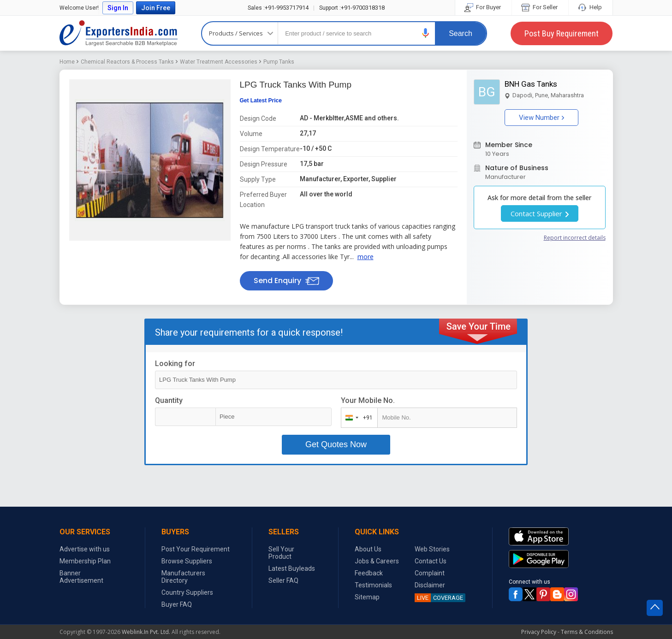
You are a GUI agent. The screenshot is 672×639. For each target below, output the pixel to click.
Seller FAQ (283, 580)
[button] (426, 33)
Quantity (169, 400)
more (366, 257)
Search (461, 33)
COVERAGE (439, 598)
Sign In (118, 8)
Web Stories (432, 549)
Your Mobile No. (368, 400)
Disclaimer (430, 585)
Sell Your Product (281, 553)
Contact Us (431, 561)
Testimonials (373, 585)
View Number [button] (541, 118)
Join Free (156, 8)
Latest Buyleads (292, 568)
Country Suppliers (187, 592)
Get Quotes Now (336, 444)
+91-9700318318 (352, 8)
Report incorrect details (575, 238)
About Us (368, 549)
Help (591, 7)
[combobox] (357, 418)
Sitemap (367, 597)
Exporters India (119, 33)
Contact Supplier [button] (540, 213)
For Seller (540, 7)
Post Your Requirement (196, 549)
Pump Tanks (279, 62)
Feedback (369, 573)
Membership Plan (85, 561)
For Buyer (483, 7)
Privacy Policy (539, 632)
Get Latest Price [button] (261, 101)
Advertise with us (85, 549)
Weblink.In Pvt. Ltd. (146, 632)
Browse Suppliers (187, 561)
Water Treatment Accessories (219, 62)
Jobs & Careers (377, 561)
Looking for (175, 364)
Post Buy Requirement (562, 33)
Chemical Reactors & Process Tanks (127, 62)
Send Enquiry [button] (286, 281)
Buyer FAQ (177, 604)
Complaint (430, 573)
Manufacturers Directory (183, 577)
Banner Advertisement (81, 577)
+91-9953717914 (278, 8)
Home (67, 62)
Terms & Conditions (587, 632)
